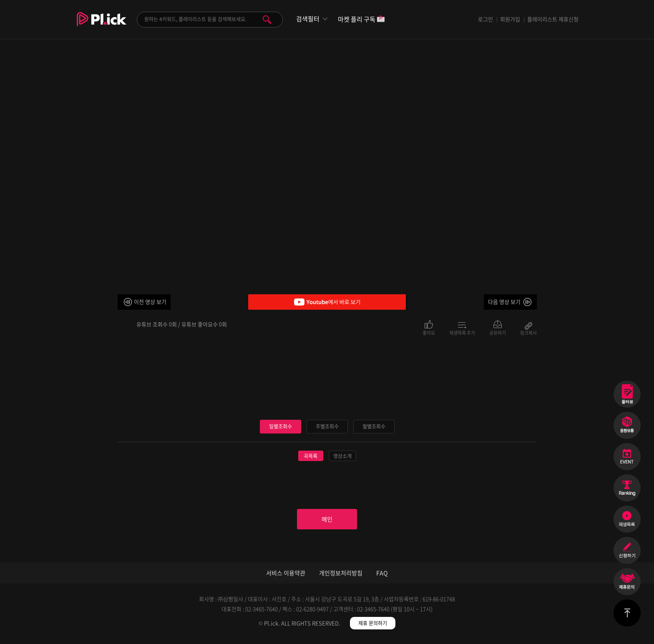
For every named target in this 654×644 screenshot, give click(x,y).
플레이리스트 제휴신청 (553, 19)
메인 (327, 521)
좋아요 (429, 332)
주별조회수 (327, 427)
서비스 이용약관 (286, 577)
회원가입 (510, 19)
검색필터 (308, 19)
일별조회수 (280, 427)
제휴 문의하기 (373, 627)
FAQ (382, 577)
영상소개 (342, 456)
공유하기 (498, 332)
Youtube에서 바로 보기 (327, 302)
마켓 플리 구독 (361, 20)
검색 (267, 20)
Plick (102, 25)
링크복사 (528, 332)
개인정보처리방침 (341, 577)
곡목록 (311, 456)
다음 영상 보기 (504, 302)
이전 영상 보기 (150, 302)
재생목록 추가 (462, 332)
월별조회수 (374, 427)
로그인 (485, 19)
